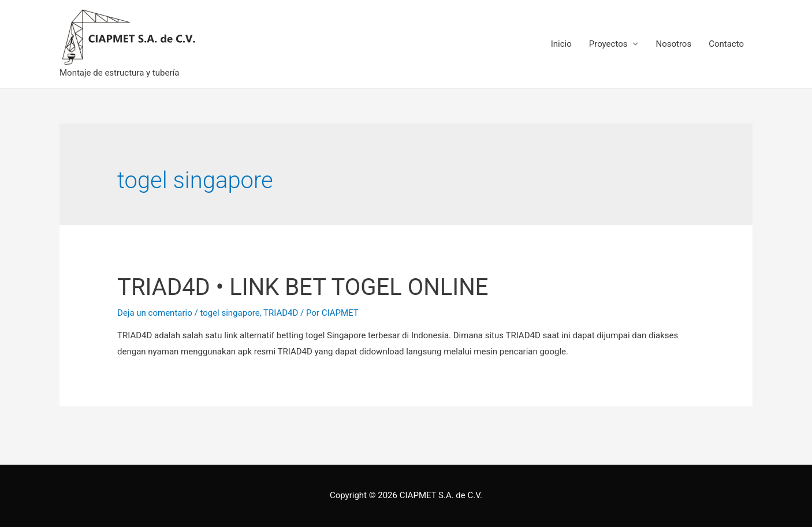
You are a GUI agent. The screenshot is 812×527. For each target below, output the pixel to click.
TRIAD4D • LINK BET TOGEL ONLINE (303, 287)
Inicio (561, 44)
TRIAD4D (281, 313)
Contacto (726, 44)
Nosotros (673, 44)
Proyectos (608, 44)
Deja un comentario (155, 313)
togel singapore (230, 313)
